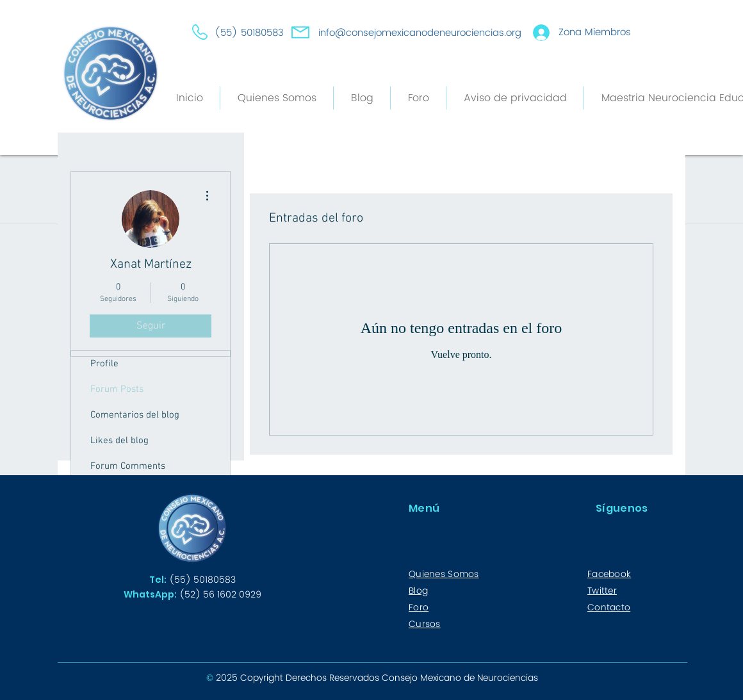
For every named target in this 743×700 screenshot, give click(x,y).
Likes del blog (119, 441)
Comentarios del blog (135, 415)
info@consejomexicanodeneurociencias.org (420, 33)
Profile (104, 364)
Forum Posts (117, 389)
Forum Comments (128, 466)
